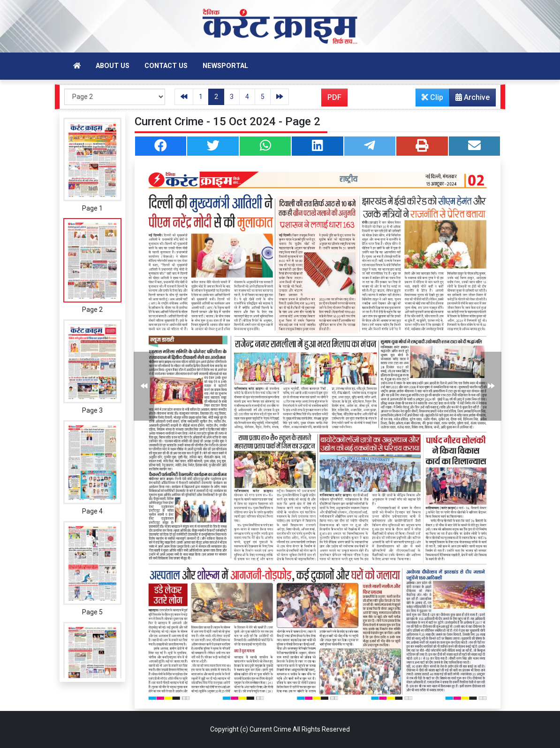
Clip (432, 97)
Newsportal (225, 66)
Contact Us (166, 66)
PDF (334, 97)
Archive (470, 99)
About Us (113, 66)
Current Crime (270, 729)
